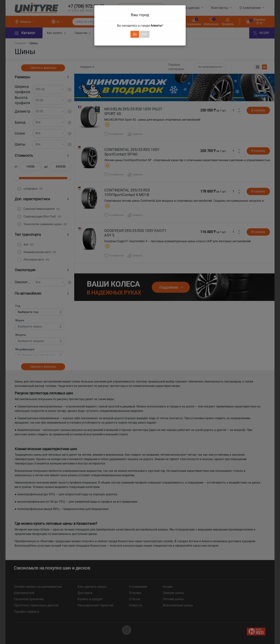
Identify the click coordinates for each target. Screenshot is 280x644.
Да (135, 34)
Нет (145, 34)
